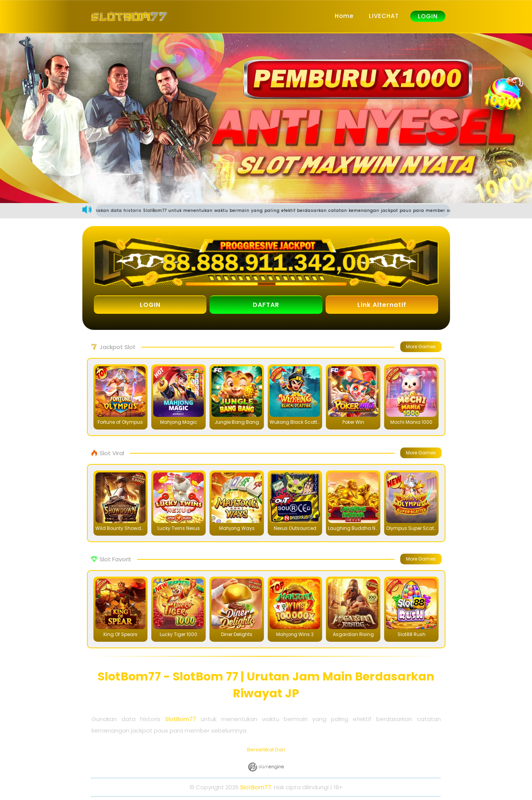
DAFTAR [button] (266, 305)
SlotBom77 (181, 719)
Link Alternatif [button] (382, 305)
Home (344, 16)
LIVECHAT (384, 16)
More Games (421, 347)
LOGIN (428, 16)
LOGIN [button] (150, 305)
